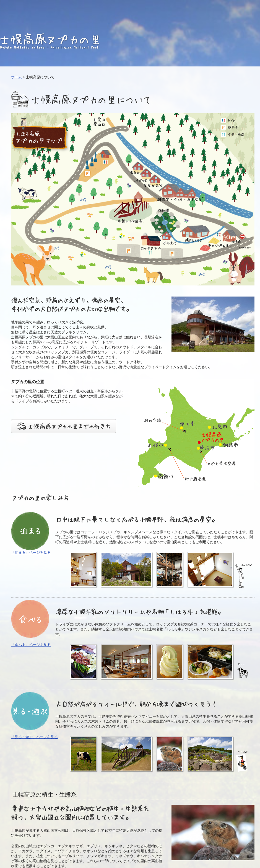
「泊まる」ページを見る (31, 553)
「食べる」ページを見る (31, 645)
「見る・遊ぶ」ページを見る (34, 737)
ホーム (16, 77)
